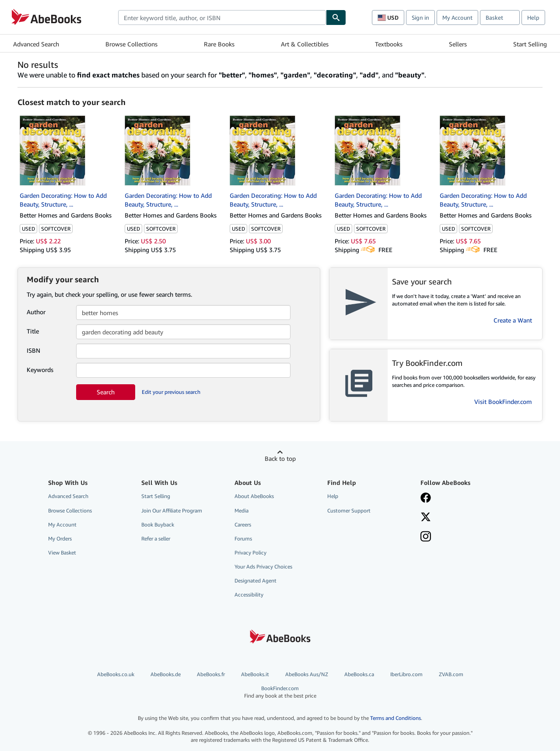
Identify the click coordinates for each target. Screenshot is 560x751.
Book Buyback (158, 525)
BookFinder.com (280, 692)
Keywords (40, 370)
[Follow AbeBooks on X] (426, 518)
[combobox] (222, 18)
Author (36, 312)
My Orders (60, 539)
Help (533, 18)
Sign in (420, 18)
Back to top (280, 458)
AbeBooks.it (255, 674)
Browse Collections (131, 44)
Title (33, 331)
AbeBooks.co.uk (116, 674)
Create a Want (513, 320)
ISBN (33, 350)
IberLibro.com (406, 674)
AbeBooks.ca (359, 674)
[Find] (336, 18)
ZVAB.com (451, 674)
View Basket (62, 553)
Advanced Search (36, 44)
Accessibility (249, 595)
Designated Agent (255, 581)
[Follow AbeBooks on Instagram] (426, 537)
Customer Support (349, 511)
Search (106, 392)
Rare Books (219, 44)
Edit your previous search (171, 392)
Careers (243, 525)
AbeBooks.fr (211, 674)
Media (241, 511)
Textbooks (389, 44)
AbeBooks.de (166, 674)
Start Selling (530, 44)
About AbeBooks (254, 496)
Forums (243, 539)
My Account (457, 18)
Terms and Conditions (395, 718)
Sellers (458, 44)
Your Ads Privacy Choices (263, 567)
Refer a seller (156, 539)
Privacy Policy (250, 553)
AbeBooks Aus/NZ (307, 674)
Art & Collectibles (305, 44)
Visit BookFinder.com (503, 402)
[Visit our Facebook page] (426, 498)
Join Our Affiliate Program (172, 511)
